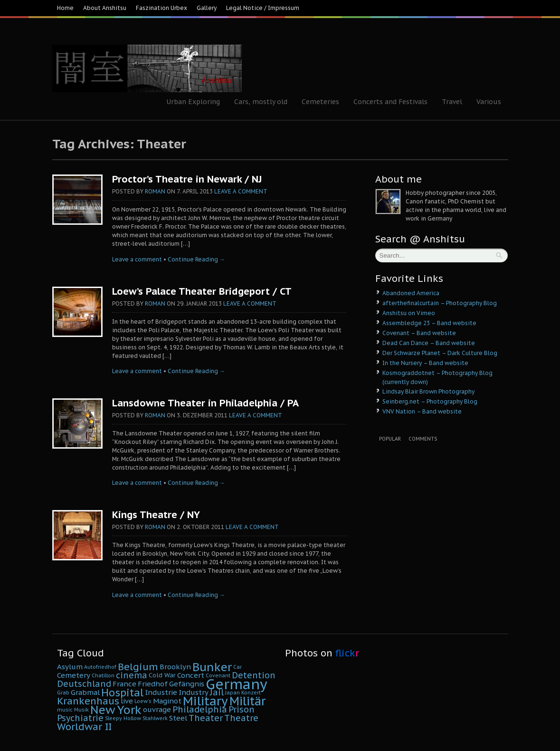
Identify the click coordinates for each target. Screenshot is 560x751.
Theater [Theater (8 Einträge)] (206, 718)
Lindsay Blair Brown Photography (428, 391)
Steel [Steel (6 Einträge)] (178, 718)
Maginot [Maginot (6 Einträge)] (167, 701)
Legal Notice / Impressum (263, 8)
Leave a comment (241, 191)
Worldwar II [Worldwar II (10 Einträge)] (84, 727)
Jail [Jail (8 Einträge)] (217, 692)
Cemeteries (320, 102)
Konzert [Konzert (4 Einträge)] (251, 693)
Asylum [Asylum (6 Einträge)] (70, 667)
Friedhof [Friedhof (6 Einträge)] (153, 684)
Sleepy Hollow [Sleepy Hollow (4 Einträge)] (123, 718)
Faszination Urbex (161, 8)
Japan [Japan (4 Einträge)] (233, 693)
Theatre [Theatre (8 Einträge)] (241, 718)
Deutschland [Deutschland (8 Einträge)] (84, 684)
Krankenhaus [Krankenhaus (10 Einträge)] (88, 701)
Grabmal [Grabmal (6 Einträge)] (85, 692)
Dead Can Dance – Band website (429, 343)
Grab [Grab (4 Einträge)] (63, 693)
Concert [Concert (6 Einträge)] (191, 675)
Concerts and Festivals (390, 102)
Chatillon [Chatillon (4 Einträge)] (103, 675)
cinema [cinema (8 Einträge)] (132, 675)
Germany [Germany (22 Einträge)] (237, 684)
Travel (452, 102)
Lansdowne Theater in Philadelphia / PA (205, 403)
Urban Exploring (193, 102)
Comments (423, 439)
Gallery (207, 8)
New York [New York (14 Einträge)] (116, 710)
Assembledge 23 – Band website (429, 323)
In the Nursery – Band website (425, 363)
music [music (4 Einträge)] (65, 710)
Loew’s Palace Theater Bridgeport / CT (202, 291)
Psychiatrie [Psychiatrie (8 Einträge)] (80, 718)
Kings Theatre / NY (156, 515)
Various (489, 102)
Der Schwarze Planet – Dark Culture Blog (440, 353)
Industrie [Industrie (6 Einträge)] (161, 692)
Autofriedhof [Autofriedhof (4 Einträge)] (100, 667)
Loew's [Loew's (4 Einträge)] (143, 701)
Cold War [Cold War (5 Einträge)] (162, 675)
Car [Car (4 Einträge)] (237, 667)
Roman (155, 191)
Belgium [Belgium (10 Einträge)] (138, 667)
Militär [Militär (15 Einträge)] (247, 701)
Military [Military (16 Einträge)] (205, 701)
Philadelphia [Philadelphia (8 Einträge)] (200, 709)
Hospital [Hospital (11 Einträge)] (122, 693)
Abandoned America (411, 293)
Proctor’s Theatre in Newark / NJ (187, 179)
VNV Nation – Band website (422, 411)
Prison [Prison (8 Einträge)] (242, 709)
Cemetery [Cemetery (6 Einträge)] (74, 675)
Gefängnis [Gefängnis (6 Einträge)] (187, 684)
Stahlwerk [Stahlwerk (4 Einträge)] (155, 718)
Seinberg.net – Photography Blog (430, 401)
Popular (390, 439)
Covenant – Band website (419, 333)
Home (65, 8)
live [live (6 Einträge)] (127, 701)
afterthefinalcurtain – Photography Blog (440, 303)
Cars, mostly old (261, 102)
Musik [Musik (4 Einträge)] (81, 710)
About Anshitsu (105, 8)
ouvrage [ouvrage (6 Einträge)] (157, 709)
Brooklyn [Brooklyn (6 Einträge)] (175, 667)
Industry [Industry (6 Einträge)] (194, 692)
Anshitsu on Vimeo (409, 313)
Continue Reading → (196, 259)
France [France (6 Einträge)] (124, 684)
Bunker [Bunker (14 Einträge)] (212, 667)
